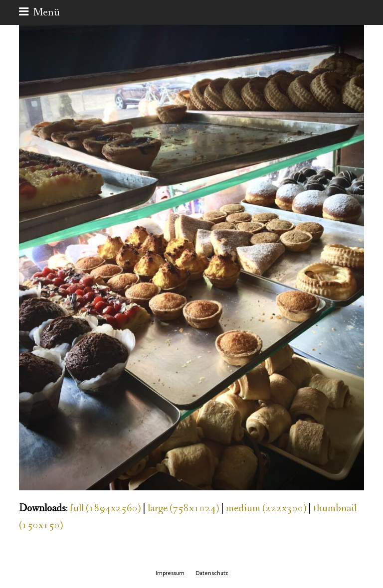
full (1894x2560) (105, 509)
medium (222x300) (266, 509)
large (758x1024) (183, 509)
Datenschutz (212, 573)
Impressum (170, 573)
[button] (39, 12)
